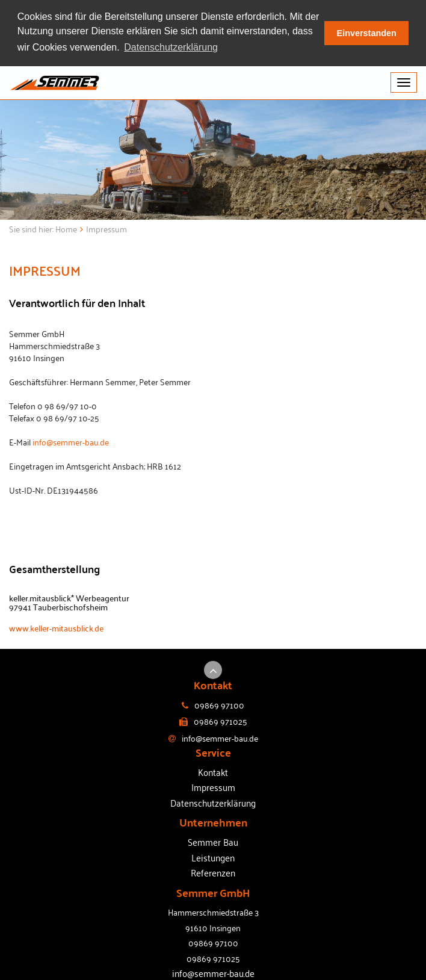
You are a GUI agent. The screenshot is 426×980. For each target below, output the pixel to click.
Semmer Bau (213, 841)
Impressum (213, 786)
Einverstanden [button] (367, 33)
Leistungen (213, 856)
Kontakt (213, 771)
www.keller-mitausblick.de (56, 627)
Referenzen (213, 872)
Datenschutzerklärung (213, 802)
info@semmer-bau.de (71, 440)
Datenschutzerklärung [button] (171, 47)
